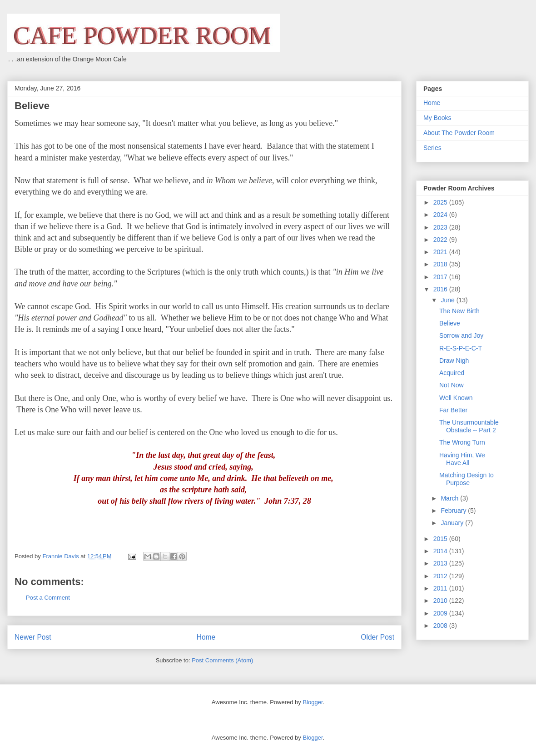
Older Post (377, 637)
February (454, 511)
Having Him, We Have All (462, 459)
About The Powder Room (459, 133)
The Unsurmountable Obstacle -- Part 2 (469, 426)
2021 (441, 252)
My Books (437, 118)
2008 (441, 626)
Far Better (453, 410)
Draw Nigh (454, 360)
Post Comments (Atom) (222, 660)
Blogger (313, 702)
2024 (441, 215)
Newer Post (33, 637)
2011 (441, 588)
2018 (441, 264)
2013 (441, 563)
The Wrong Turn (462, 442)
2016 (441, 289)
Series (432, 148)
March (450, 498)
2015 (441, 539)
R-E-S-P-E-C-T (461, 348)
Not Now (452, 385)
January (453, 523)
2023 (441, 227)
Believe (450, 323)
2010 (441, 601)
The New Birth (459, 311)
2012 (441, 576)
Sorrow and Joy (461, 335)
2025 (441, 202)
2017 (441, 277)
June (448, 300)
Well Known (456, 398)
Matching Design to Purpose (467, 479)
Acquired (452, 373)
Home (206, 637)
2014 (441, 551)
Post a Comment (48, 598)
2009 (441, 613)
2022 (441, 240)
